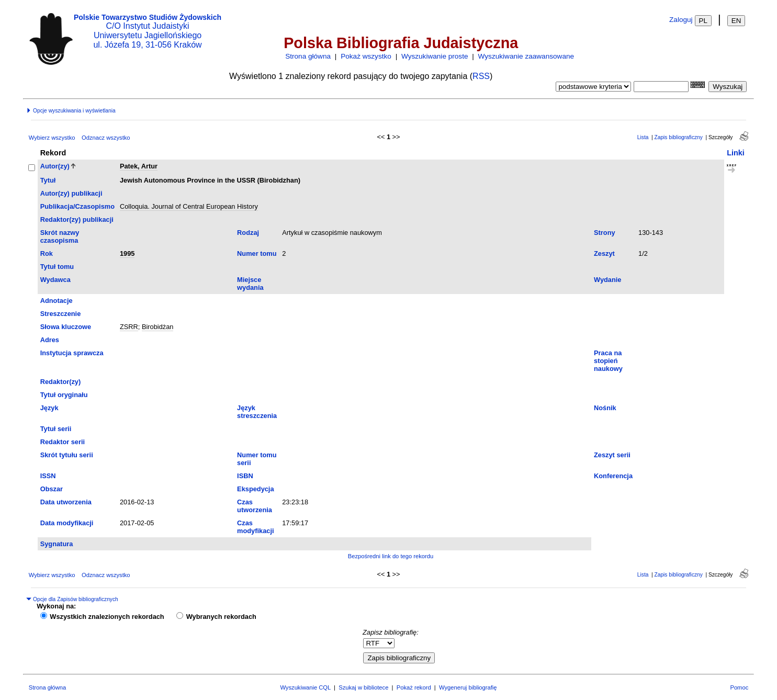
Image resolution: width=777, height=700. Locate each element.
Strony (605, 233)
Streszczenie (61, 314)
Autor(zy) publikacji (71, 193)
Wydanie (607, 280)
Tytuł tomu (57, 267)
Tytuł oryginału (64, 395)
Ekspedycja (255, 489)
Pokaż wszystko (366, 56)
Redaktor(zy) (61, 382)
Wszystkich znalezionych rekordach (107, 617)
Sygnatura (57, 544)
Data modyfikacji (67, 523)
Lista (643, 137)
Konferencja (613, 476)
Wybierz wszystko (52, 138)
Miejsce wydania (250, 284)
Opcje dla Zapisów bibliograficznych (72, 599)
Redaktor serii (63, 442)
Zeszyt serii (612, 455)
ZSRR (129, 327)
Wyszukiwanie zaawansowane (526, 56)
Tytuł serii (56, 429)
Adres (50, 340)
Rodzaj (248, 233)
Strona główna (308, 56)
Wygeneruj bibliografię (468, 687)
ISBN (245, 476)
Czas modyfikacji (255, 527)
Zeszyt (604, 253)
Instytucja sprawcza (72, 353)
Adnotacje (57, 301)
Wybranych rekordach (221, 617)
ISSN (48, 476)
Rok (47, 253)
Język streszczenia (257, 412)
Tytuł (48, 180)
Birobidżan (157, 327)
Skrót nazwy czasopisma (60, 236)
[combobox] (661, 87)
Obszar (52, 489)
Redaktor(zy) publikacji (77, 219)
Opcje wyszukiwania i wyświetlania (71, 111)
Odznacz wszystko (106, 138)
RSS (481, 76)
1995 (127, 253)
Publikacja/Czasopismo (77, 206)
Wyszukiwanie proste (435, 56)
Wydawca (55, 280)
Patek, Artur (139, 166)
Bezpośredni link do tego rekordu (391, 556)
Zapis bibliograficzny (679, 137)
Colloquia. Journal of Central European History (189, 206)
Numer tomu (257, 253)
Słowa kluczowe (66, 327)
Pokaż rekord (414, 687)
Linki (736, 153)
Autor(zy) (55, 166)
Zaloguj (681, 20)
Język (49, 408)
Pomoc (739, 687)
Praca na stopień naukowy (608, 361)
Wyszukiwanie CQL (305, 687)
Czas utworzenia (255, 506)
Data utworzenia (66, 502)
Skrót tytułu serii (67, 455)
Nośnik (605, 408)
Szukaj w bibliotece (363, 687)
